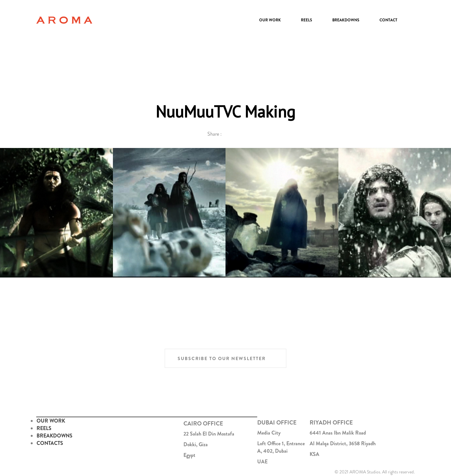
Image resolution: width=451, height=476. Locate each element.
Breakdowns (346, 20)
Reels (307, 20)
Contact (388, 20)
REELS (44, 428)
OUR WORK (51, 421)
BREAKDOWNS (55, 436)
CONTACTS (50, 443)
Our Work (270, 20)
